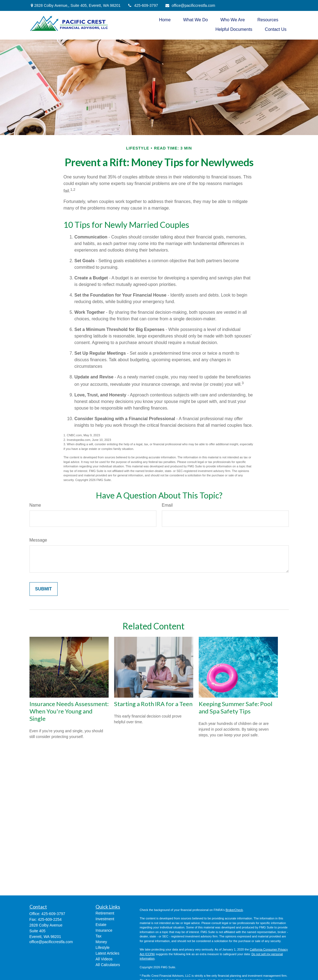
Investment (105, 919)
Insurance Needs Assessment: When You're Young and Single (69, 711)
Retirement (105, 913)
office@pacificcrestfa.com (190, 5)
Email (167, 505)
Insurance (104, 930)
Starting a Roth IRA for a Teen (153, 704)
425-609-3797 (143, 5)
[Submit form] (44, 589)
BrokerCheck (234, 910)
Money (101, 942)
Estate (101, 925)
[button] (165, 20)
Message (38, 540)
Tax (99, 936)
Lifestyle (102, 948)
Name (35, 505)
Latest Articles (107, 953)
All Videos (104, 959)
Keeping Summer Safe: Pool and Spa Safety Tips (236, 707)
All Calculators (108, 965)
